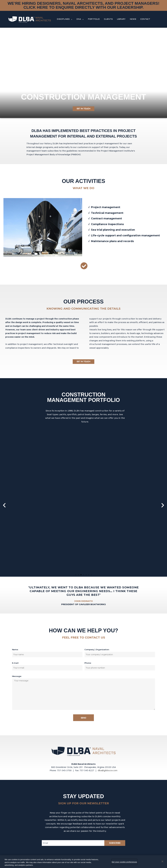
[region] (83, 862)
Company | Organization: (97, 650)
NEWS (133, 19)
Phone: (88, 663)
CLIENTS (108, 19)
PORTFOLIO (94, 19)
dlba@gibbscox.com (108, 770)
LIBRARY (121, 19)
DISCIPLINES (65, 19)
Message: (17, 676)
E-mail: (15, 663)
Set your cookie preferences (124, 862)
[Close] (162, 861)
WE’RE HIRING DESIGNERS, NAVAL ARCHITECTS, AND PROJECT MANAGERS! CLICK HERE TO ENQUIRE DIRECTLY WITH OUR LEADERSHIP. (83, 5)
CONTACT (145, 19)
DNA (80, 19)
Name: (15, 650)
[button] (83, 109)
